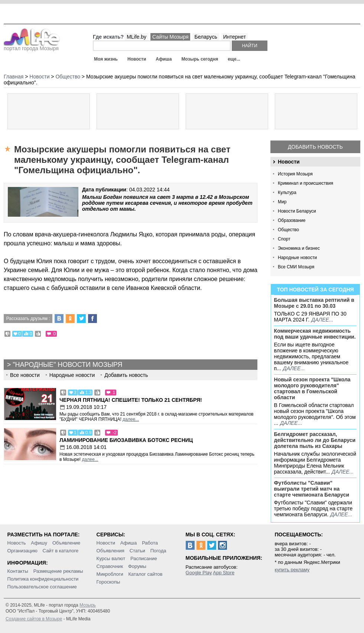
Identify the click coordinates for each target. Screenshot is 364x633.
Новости (137, 59)
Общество (288, 230)
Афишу (39, 543)
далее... (322, 320)
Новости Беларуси (297, 211)
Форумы (137, 566)
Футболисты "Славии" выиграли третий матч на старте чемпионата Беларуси (312, 489)
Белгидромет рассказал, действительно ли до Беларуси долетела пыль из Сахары (315, 440)
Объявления (110, 551)
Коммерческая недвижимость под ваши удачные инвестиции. (315, 334)
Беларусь (206, 37)
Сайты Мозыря (170, 37)
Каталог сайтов (146, 574)
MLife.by (136, 37)
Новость (17, 543)
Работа (150, 543)
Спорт (284, 239)
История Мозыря (295, 174)
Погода (158, 551)
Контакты (18, 571)
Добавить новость (315, 147)
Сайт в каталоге (61, 551)
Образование (292, 220)
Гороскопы (108, 582)
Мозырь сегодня (200, 59)
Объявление (66, 543)
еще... (234, 59)
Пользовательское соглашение (42, 587)
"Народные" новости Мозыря (67, 365)
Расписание (144, 558)
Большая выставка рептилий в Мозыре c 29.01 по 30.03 (314, 303)
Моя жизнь (106, 59)
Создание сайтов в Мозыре (34, 619)
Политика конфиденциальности (43, 579)
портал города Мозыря (32, 46)
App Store (224, 573)
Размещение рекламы (58, 571)
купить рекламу (292, 570)
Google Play (199, 573)
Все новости (25, 375)
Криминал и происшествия (305, 183)
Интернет (235, 37)
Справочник (110, 566)
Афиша (164, 59)
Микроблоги (110, 574)
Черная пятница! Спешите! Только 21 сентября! (131, 400)
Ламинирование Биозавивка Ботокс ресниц (126, 440)
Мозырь (88, 605)
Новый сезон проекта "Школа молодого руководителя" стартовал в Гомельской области (312, 388)
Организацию (22, 551)
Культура (287, 193)
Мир (282, 202)
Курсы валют (111, 558)
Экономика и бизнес (299, 248)
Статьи (137, 551)
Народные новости (297, 258)
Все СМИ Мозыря (296, 267)
